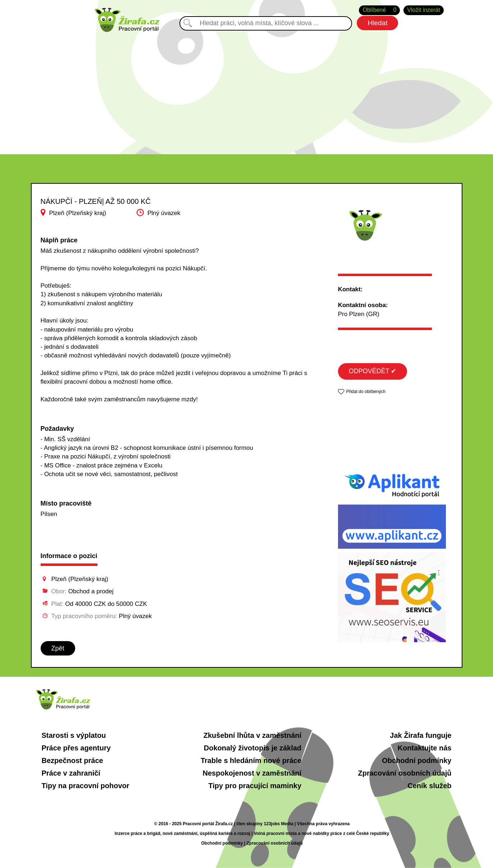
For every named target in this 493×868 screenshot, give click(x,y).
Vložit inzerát (424, 10)
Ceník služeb (429, 786)
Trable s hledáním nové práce (251, 760)
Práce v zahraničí (71, 773)
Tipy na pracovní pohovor (86, 786)
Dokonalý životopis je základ (253, 748)
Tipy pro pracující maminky (255, 786)
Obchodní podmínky (417, 760)
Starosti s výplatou (74, 735)
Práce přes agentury (76, 748)
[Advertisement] (247, 86)
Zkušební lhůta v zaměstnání (252, 735)
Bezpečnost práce (72, 760)
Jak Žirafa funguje (421, 735)
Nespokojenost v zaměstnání (252, 773)
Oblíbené (379, 10)
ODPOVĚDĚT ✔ (373, 371)
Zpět (58, 648)
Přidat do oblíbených (366, 392)
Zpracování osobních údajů (405, 773)
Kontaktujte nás (424, 748)
